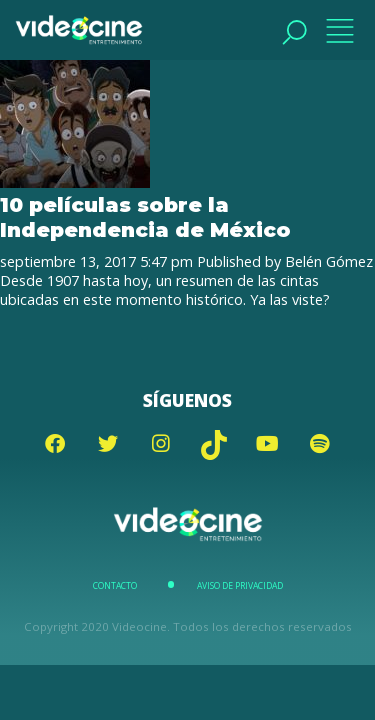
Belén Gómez (329, 261)
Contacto (115, 586)
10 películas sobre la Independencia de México (145, 217)
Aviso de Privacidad (240, 586)
